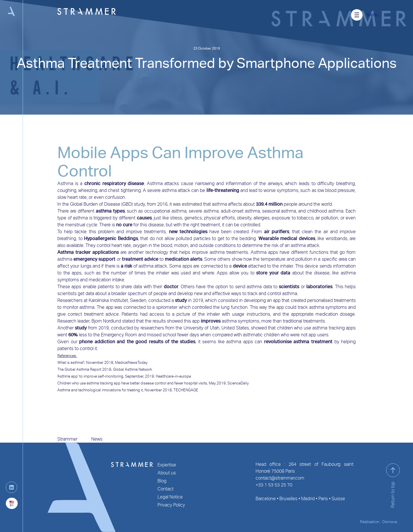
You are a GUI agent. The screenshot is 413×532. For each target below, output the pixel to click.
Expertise (167, 465)
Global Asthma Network (133, 369)
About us (167, 473)
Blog (162, 481)
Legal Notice (170, 497)
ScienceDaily (238, 383)
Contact (165, 489)
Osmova (389, 522)
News (97, 439)
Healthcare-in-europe (173, 376)
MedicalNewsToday (131, 363)
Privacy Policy (171, 505)
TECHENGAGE (186, 390)
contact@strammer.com (280, 478)
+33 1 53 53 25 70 (274, 485)
